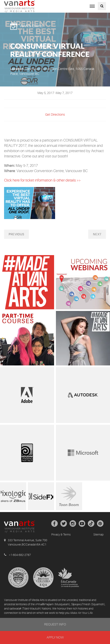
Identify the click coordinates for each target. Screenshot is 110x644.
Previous (16, 234)
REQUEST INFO (55, 624)
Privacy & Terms (61, 534)
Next (97, 234)
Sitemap (98, 534)
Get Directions (55, 115)
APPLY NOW (55, 637)
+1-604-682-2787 (20, 555)
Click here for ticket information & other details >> (42, 180)
